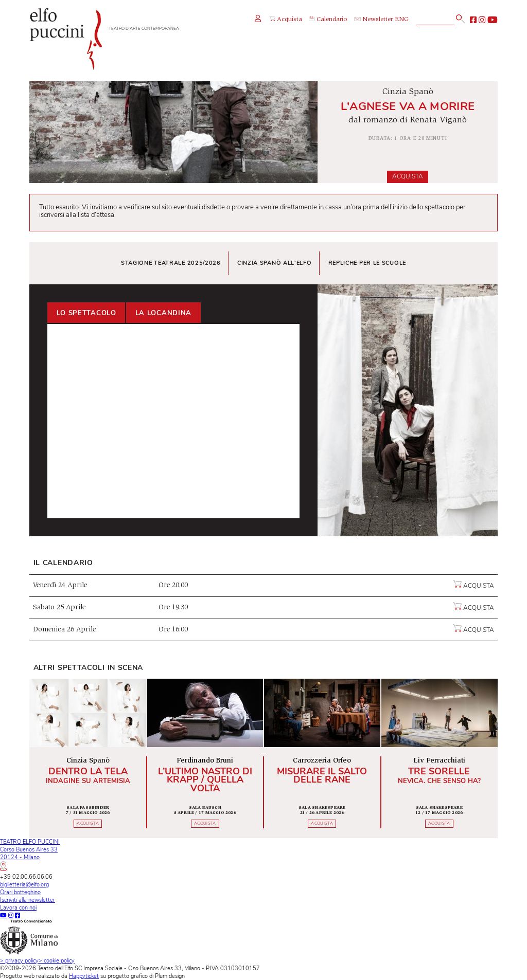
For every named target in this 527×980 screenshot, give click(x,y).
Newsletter (373, 20)
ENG (402, 20)
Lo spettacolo (86, 313)
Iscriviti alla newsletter (28, 900)
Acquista (408, 176)
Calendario (328, 20)
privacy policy (19, 961)
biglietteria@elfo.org (24, 885)
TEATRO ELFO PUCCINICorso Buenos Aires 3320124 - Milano (30, 854)
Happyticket (84, 976)
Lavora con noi (18, 908)
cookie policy (57, 961)
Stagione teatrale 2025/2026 (171, 263)
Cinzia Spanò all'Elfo (275, 263)
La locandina (163, 313)
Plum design (170, 976)
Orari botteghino (20, 892)
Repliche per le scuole (367, 263)
